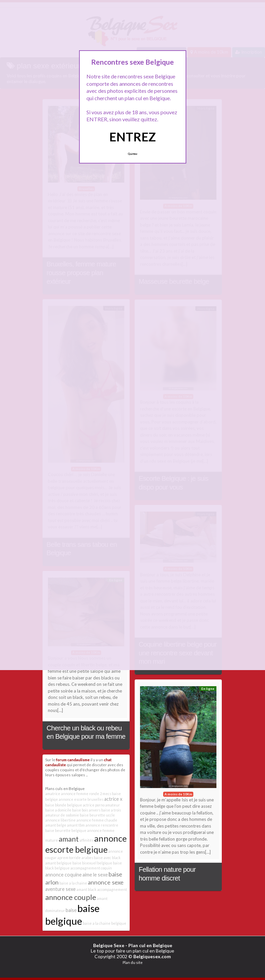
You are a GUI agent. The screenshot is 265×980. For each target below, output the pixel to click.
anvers (95, 810)
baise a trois (111, 810)
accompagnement (112, 889)
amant (69, 839)
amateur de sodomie (62, 815)
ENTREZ (132, 137)
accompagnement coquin (91, 868)
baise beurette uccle (97, 815)
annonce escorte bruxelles (81, 799)
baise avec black (107, 858)
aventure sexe (60, 889)
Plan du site (133, 962)
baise (71, 910)
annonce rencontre (102, 825)
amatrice (53, 794)
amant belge (56, 825)
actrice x (113, 799)
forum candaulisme (73, 760)
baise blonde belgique (64, 805)
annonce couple (71, 897)
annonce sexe (106, 882)
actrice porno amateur (101, 805)
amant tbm (76, 825)
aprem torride (69, 858)
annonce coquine (63, 875)
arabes (87, 858)
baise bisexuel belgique (92, 863)
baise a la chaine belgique (105, 923)
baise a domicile (58, 810)
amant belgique (58, 863)
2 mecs (106, 794)
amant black (86, 889)
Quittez (132, 154)
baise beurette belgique (66, 830)
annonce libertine (60, 820)
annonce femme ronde (80, 794)
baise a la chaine (73, 883)
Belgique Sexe (109, 945)
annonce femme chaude (97, 820)
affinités (86, 840)
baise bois (80, 810)
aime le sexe (95, 875)
